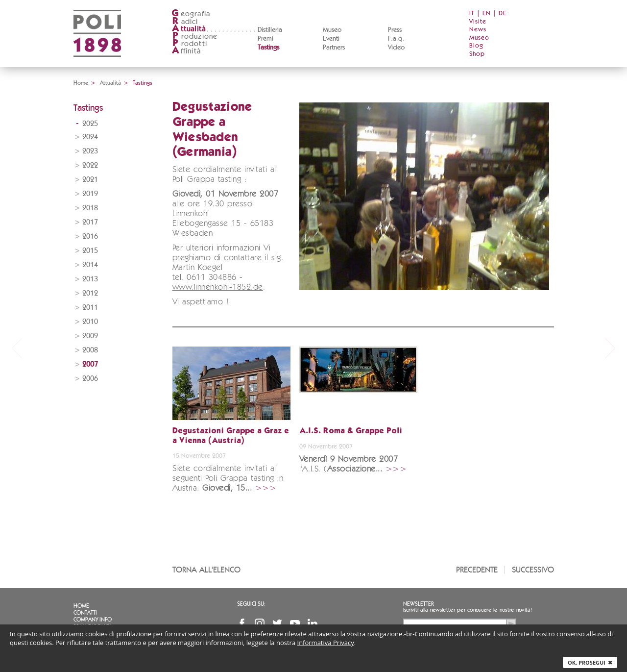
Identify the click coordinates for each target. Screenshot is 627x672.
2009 (90, 336)
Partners (334, 48)
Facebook (242, 623)
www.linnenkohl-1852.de (218, 287)
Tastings (268, 48)
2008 (90, 350)
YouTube (295, 623)
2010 (90, 322)
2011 (90, 308)
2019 (90, 194)
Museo (332, 30)
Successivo (533, 570)
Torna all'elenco (206, 570)
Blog (476, 46)
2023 (90, 151)
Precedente (477, 570)
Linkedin (313, 623)
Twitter (277, 623)
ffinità (186, 51)
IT (472, 13)
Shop (477, 54)
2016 (90, 236)
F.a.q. (396, 39)
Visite (478, 22)
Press (395, 30)
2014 (90, 265)
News (478, 30)
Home (81, 83)
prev (17, 348)
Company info (93, 620)
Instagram (260, 623)
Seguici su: (251, 604)
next (610, 348)
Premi (265, 39)
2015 (90, 251)
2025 (90, 124)
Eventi (331, 39)
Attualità (110, 83)
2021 (90, 180)
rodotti (189, 44)
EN (487, 13)
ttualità (189, 29)
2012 (90, 293)
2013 (90, 279)
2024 (90, 137)
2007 (90, 364)
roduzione (195, 37)
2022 (90, 165)
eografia (191, 14)
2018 (90, 208)
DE (503, 13)
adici (185, 22)
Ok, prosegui (590, 662)
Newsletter (419, 604)
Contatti (85, 613)
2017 (90, 222)
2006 (90, 379)
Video (396, 48)
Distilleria (270, 30)
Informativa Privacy (326, 643)
